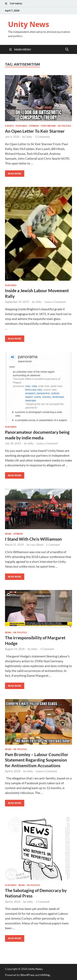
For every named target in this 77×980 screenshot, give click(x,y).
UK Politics (64, 126)
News (8, 534)
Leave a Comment (55, 302)
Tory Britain (48, 126)
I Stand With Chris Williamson (33, 539)
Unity (29, 137)
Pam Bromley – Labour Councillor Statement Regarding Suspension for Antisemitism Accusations (37, 760)
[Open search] (67, 50)
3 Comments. (43, 137)
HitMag (45, 975)
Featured (21, 126)
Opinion (34, 126)
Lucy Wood (37, 545)
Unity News (29, 24)
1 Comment (53, 545)
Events (9, 126)
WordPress (27, 975)
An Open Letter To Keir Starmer (35, 131)
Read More (13, 173)
